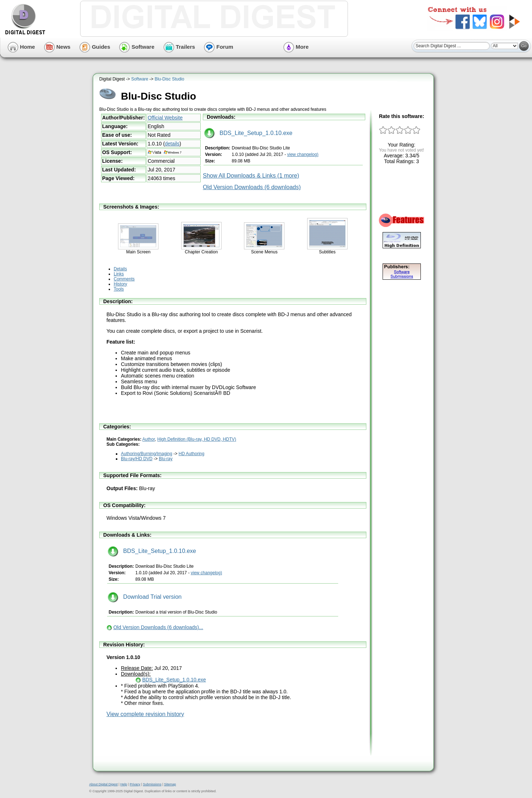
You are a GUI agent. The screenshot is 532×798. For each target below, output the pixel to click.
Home (21, 47)
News (57, 47)
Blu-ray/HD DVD (137, 459)
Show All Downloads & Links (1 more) (251, 176)
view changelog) (303, 154)
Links (119, 274)
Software (137, 47)
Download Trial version (145, 597)
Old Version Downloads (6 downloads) (252, 187)
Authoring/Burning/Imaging (147, 454)
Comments (124, 279)
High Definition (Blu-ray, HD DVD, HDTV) (197, 439)
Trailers (179, 47)
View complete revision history (145, 714)
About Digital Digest (103, 784)
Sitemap (170, 784)
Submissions (152, 784)
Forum (219, 47)
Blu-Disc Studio (169, 79)
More (296, 47)
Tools (119, 289)
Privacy (135, 784)
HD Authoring (191, 454)
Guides (95, 47)
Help (124, 784)
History (120, 284)
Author (149, 439)
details (172, 144)
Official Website (165, 118)
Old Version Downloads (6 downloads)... (158, 627)
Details (120, 269)
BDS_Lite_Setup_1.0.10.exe (248, 133)
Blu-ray (166, 459)
